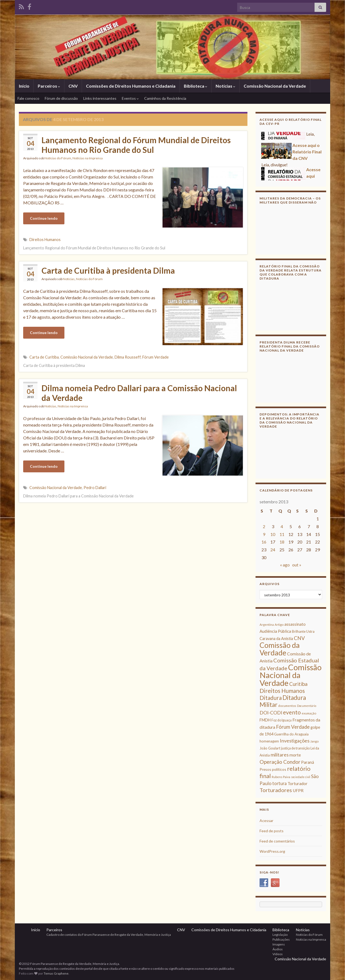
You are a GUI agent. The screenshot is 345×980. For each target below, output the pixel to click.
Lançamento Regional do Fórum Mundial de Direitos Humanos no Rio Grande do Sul (136, 145)
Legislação (280, 935)
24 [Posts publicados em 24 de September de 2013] (273, 550)
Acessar (266, 821)
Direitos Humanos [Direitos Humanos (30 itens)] (282, 691)
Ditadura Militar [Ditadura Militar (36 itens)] (283, 701)
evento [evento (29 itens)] (292, 712)
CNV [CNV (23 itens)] (299, 638)
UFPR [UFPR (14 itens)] (298, 790)
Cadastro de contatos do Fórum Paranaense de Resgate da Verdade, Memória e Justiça (109, 935)
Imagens (279, 944)
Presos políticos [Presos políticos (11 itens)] (273, 769)
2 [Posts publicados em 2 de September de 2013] (264, 526)
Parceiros (49, 86)
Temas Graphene (56, 973)
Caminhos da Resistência (165, 98)
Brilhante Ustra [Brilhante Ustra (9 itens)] (303, 632)
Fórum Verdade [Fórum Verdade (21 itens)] (293, 727)
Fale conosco (28, 98)
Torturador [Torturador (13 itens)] (298, 783)
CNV (73, 86)
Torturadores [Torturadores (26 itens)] (276, 790)
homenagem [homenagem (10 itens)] (269, 741)
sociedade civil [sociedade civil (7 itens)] (301, 777)
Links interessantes (100, 98)
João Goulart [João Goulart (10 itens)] (270, 748)
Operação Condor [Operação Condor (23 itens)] (280, 762)
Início (24, 86)
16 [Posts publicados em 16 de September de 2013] (264, 542)
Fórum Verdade (156, 357)
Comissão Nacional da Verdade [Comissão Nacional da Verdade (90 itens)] (291, 675)
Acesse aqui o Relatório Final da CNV (307, 153)
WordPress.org (272, 851)
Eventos (130, 98)
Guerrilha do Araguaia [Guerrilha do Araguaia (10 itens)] (291, 734)
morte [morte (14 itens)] (295, 755)
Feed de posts (272, 831)
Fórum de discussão (61, 98)
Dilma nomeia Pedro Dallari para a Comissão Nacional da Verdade (139, 393)
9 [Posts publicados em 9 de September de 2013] (264, 534)
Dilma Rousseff (128, 357)
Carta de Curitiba (44, 357)
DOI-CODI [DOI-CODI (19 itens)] (271, 713)
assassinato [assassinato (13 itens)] (295, 624)
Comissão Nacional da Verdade (275, 86)
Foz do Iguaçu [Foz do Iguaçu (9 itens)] (282, 720)
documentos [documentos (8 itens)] (287, 706)
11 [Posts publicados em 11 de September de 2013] (282, 534)
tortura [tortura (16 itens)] (280, 783)
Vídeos (278, 954)
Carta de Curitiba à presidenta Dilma (108, 270)
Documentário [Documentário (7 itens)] (307, 706)
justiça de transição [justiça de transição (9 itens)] (295, 748)
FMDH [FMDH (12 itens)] (265, 720)
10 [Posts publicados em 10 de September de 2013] (273, 534)
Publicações (281, 939)
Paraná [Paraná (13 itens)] (308, 762)
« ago (285, 565)
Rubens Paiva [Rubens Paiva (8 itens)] (281, 777)
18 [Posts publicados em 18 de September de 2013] (282, 542)
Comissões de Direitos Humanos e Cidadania (131, 86)
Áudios (278, 949)
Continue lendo (44, 218)
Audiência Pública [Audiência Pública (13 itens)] (275, 631)
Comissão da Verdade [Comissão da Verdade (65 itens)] (280, 649)
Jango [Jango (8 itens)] (314, 741)
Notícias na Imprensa (88, 158)
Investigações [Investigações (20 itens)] (295, 741)
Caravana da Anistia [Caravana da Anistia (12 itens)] (276, 639)
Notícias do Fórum (58, 158)
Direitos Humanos (45, 240)
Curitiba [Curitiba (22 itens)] (298, 684)
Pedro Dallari (95, 488)
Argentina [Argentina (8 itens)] (267, 625)
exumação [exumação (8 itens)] (309, 713)
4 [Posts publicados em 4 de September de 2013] (282, 526)
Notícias (225, 86)
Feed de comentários (277, 841)
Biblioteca (196, 86)
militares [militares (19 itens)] (280, 755)
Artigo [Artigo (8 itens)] (279, 625)
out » (297, 565)
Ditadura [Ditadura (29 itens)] (271, 698)
